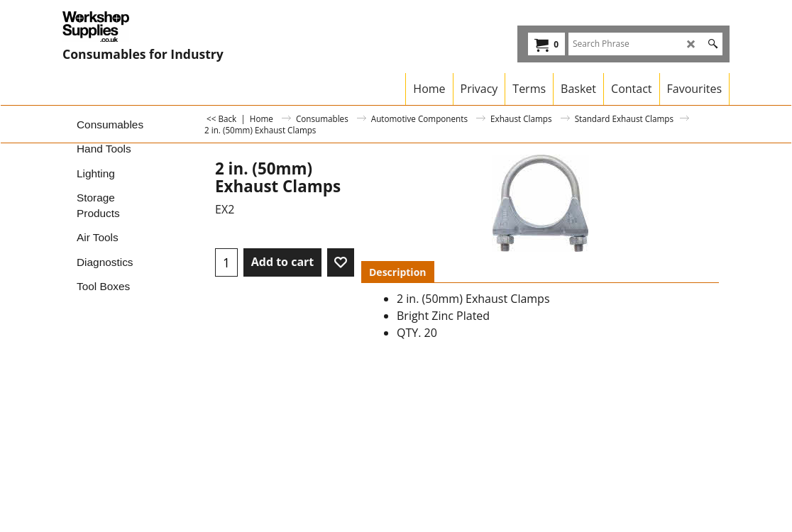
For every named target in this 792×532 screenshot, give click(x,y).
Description (398, 272)
